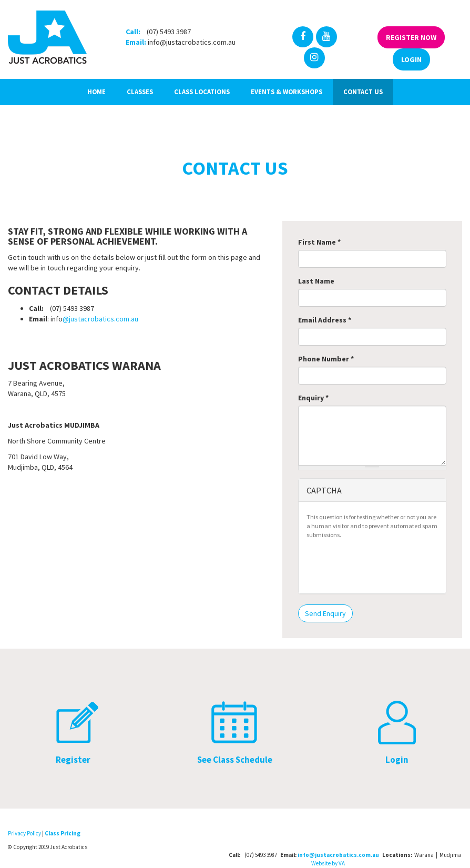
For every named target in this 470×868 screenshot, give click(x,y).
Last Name (316, 281)
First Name (319, 242)
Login (411, 59)
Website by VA (328, 863)
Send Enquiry (325, 613)
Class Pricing (63, 833)
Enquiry (313, 398)
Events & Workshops (287, 92)
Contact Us (363, 92)
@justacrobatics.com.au (100, 319)
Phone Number (326, 359)
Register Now (411, 37)
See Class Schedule (235, 760)
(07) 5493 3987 (169, 32)
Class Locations (202, 92)
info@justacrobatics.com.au (192, 42)
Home (96, 92)
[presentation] (386, 565)
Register (73, 760)
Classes (140, 92)
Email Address (325, 320)
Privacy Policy (24, 833)
